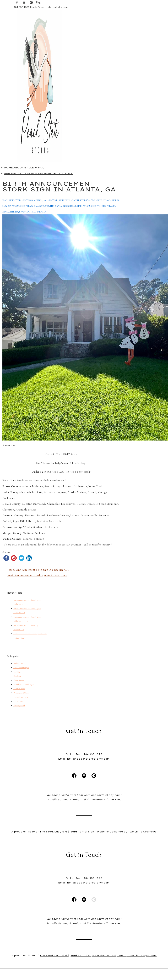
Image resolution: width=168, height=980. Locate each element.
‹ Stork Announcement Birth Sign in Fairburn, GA (38, 570)
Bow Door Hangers (21, 668)
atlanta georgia (94, 200)
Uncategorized (19, 705)
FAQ (41, 168)
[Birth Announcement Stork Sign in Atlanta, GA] (40, 200)
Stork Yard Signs (28, 212)
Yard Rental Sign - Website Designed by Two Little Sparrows (114, 851)
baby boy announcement (15, 206)
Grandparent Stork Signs (24, 684)
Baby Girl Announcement (41, 206)
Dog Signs (17, 676)
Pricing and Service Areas (26, 173)
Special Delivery (10, 212)
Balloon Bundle (19, 663)
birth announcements (88, 206)
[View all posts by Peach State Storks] (12, 200)
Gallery (31, 168)
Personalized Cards (21, 693)
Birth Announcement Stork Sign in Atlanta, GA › (37, 575)
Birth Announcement (65, 206)
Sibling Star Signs (21, 697)
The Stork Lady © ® (54, 851)
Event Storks (19, 680)
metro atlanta (108, 206)
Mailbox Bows (19, 689)
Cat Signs (17, 672)
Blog (53, 173)
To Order (65, 173)
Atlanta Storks (111, 200)
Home (9, 168)
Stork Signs (65, 200)
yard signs (42, 212)
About (19, 168)
